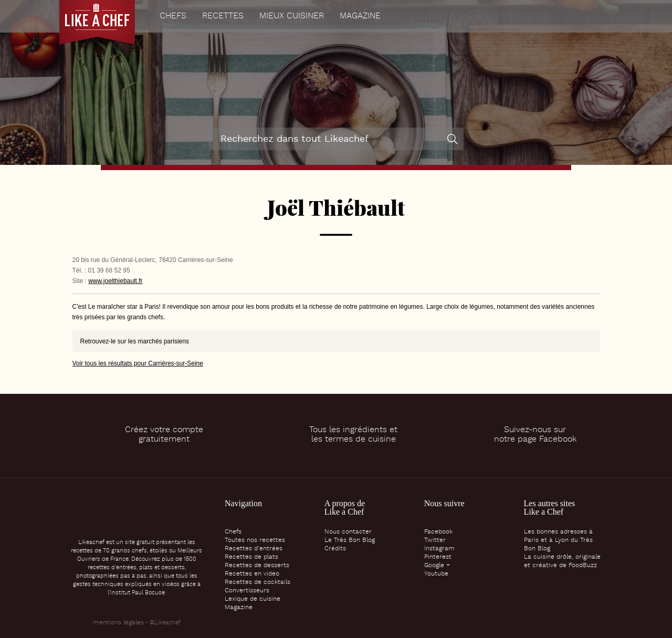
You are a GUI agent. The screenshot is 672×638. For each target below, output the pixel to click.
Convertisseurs (247, 591)
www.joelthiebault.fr (115, 281)
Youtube (436, 574)
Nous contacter (348, 532)
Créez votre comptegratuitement (164, 435)
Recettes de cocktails (258, 582)
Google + (437, 566)
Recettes (223, 16)
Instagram (439, 549)
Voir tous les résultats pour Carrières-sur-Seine (138, 363)
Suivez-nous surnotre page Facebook (535, 435)
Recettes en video (252, 574)
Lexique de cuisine (253, 599)
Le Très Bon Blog (350, 540)
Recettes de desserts (257, 566)
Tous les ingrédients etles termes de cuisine (353, 435)
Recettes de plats (251, 557)
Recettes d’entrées (254, 549)
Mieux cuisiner (292, 16)
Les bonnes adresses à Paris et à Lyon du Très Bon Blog (558, 540)
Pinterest (438, 557)
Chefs (173, 16)
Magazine (360, 16)
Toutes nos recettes (255, 540)
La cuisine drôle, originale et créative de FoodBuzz (562, 561)
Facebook (438, 532)
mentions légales (118, 623)
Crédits (335, 549)
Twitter (435, 540)
